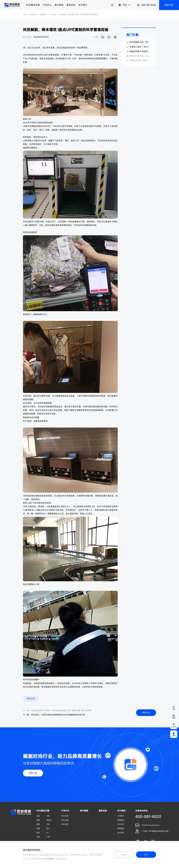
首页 (25, 14)
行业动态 (53, 14)
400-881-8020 (146, 5)
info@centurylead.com (150, 825)
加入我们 (121, 833)
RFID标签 (65, 824)
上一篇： (57, 710)
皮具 (38, 828)
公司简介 (121, 816)
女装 (48, 816)
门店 (48, 837)
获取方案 (33, 773)
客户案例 (59, 5)
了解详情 (124, 855)
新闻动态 (43, 14)
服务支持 (71, 5)
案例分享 (31, 699)
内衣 (48, 824)
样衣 (38, 833)
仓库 (38, 837)
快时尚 (49, 820)
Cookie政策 (49, 859)
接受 (146, 855)
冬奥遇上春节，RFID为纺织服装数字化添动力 (138, 48)
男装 (38, 820)
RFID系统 (65, 816)
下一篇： (54, 715)
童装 (38, 824)
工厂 (48, 833)
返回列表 (146, 712)
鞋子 (48, 828)
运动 (38, 816)
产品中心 (47, 5)
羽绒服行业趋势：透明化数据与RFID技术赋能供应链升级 (138, 61)
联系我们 (121, 828)
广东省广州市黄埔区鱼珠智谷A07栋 (155, 831)
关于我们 (83, 5)
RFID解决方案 (33, 5)
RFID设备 (65, 820)
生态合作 (121, 824)
